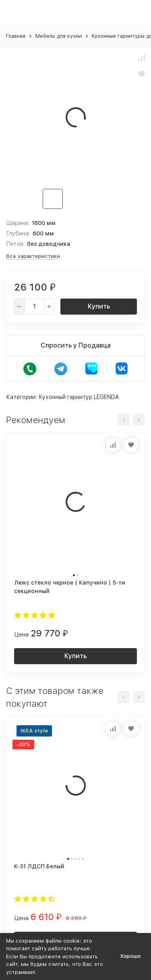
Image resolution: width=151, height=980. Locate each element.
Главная (16, 36)
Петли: (15, 244)
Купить (99, 306)
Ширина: (18, 223)
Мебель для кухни (59, 36)
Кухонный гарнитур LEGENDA (79, 397)
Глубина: (18, 233)
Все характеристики (33, 256)
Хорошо (130, 956)
